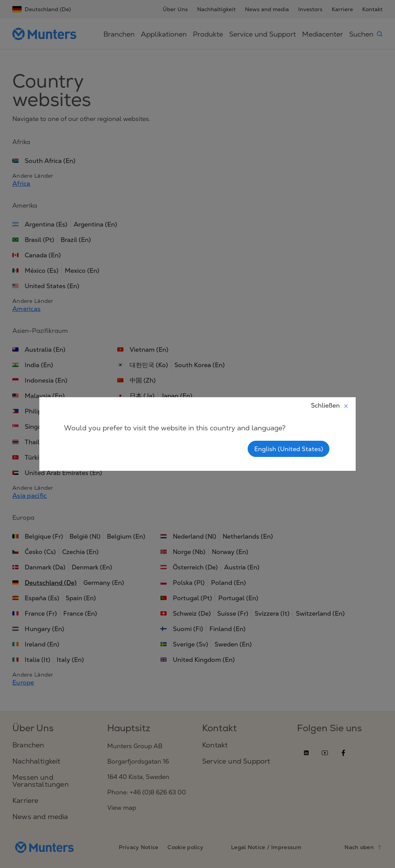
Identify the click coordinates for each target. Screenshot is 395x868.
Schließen (330, 405)
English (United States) (289, 449)
